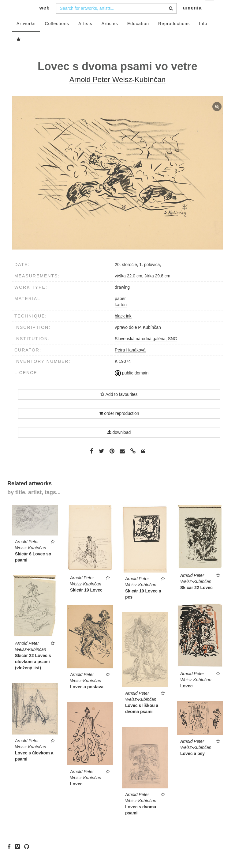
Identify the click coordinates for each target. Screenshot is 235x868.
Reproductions (174, 36)
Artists (85, 36)
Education (138, 36)
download (119, 445)
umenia (192, 20)
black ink (123, 328)
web (45, 20)
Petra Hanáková (130, 362)
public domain (132, 385)
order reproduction (119, 426)
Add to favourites (119, 407)
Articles (110, 36)
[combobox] (116, 21)
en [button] (210, 9)
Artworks (26, 36)
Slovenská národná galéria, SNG (146, 351)
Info (203, 36)
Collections (57, 36)
